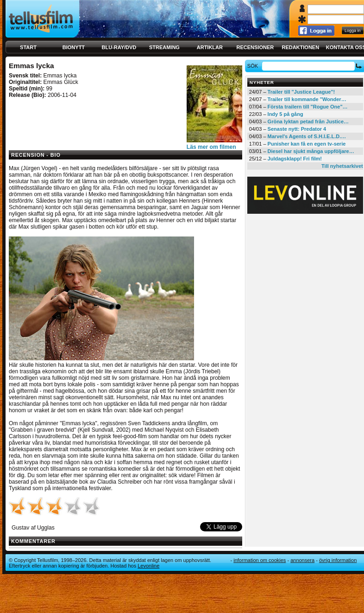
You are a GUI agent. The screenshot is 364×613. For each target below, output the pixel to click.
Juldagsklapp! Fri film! (295, 159)
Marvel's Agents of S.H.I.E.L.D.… (307, 136)
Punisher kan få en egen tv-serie (307, 144)
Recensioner (255, 47)
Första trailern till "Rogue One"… (308, 107)
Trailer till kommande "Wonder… (307, 99)
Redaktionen (300, 47)
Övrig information (338, 560)
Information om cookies (260, 560)
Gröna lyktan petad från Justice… (308, 121)
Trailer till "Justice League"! (301, 92)
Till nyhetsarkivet (342, 166)
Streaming (164, 47)
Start (28, 47)
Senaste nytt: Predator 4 (297, 129)
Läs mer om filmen (211, 147)
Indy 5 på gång (286, 114)
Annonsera (302, 560)
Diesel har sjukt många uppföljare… (311, 151)
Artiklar (210, 47)
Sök (254, 66)
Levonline (148, 566)
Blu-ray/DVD (119, 47)
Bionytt (74, 47)
